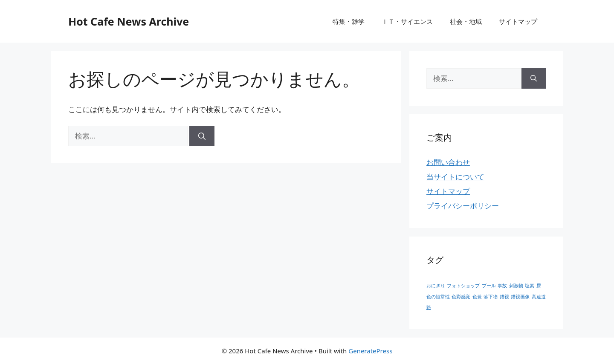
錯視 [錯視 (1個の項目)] (504, 297)
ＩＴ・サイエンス (407, 21)
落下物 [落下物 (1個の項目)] (491, 297)
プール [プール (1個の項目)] (489, 286)
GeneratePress (370, 351)
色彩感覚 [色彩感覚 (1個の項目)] (461, 297)
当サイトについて (455, 177)
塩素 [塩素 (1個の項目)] (530, 286)
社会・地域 (466, 21)
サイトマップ (518, 21)
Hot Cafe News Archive (129, 21)
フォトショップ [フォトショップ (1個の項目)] (463, 286)
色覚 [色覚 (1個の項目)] (477, 297)
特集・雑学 (349, 21)
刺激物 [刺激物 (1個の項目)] (516, 286)
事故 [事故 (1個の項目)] (502, 286)
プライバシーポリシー (463, 206)
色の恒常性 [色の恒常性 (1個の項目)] (438, 297)
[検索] (202, 136)
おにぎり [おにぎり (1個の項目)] (436, 286)
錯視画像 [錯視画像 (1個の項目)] (520, 297)
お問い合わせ (448, 162)
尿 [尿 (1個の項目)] (539, 286)
